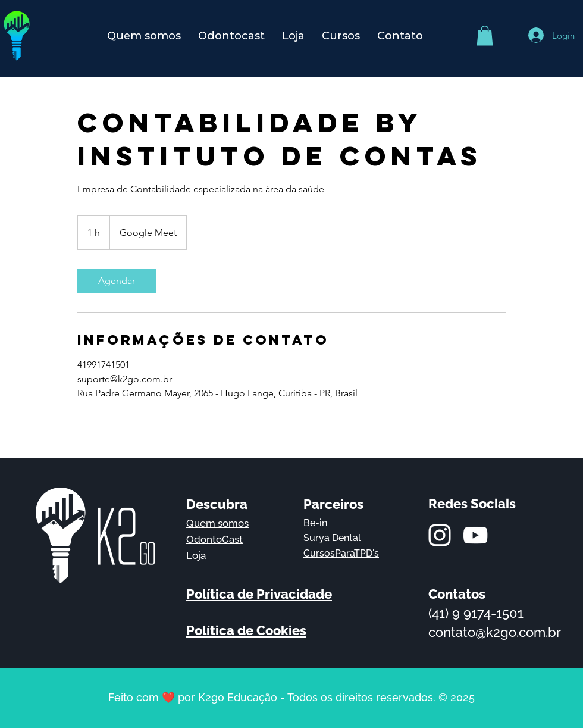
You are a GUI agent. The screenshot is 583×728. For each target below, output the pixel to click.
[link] (117, 281)
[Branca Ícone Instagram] (440, 535)
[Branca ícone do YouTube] (475, 535)
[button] (485, 35)
